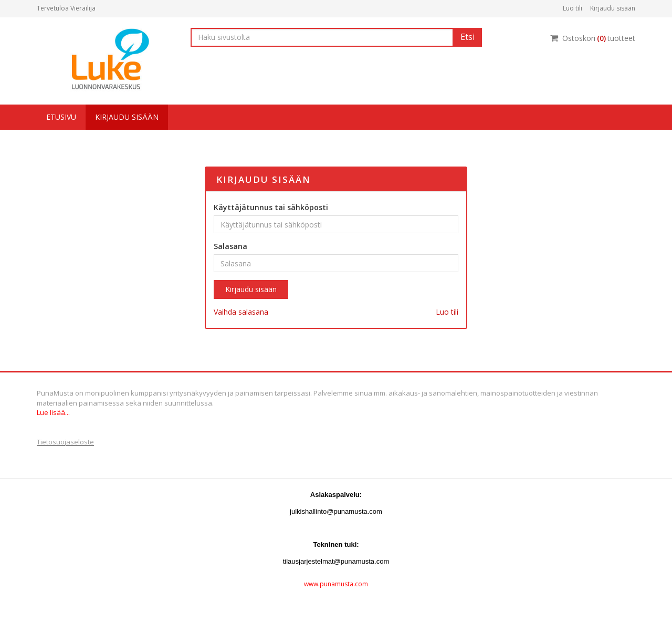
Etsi (468, 37)
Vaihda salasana (241, 312)
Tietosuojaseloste (65, 442)
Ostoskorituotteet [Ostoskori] (593, 38)
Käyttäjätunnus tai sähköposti (271, 207)
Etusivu (61, 117)
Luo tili (573, 8)
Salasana (230, 246)
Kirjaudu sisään (613, 8)
